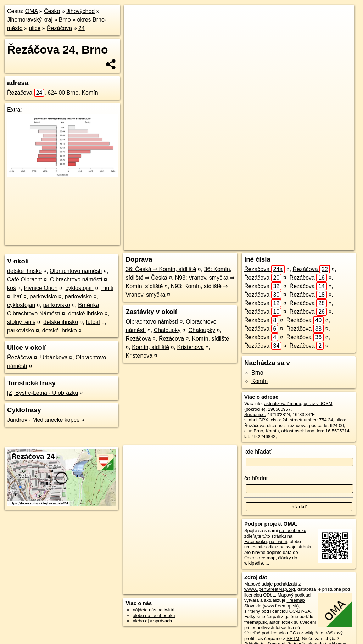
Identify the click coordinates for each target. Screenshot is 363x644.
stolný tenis (21, 322)
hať (18, 296)
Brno (65, 20)
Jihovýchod (80, 11)
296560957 (279, 409)
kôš (12, 288)
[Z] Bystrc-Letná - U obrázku (43, 393)
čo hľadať (256, 478)
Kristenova (190, 347)
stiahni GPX (256, 420)
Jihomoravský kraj (30, 20)
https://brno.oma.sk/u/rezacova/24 (321, 245)
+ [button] (136, 17)
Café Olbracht (25, 279)
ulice (35, 28)
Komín (259, 381)
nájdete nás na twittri (153, 610)
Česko (52, 11)
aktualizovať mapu (283, 404)
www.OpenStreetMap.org (270, 589)
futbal (93, 322)
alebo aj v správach (152, 621)
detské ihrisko (24, 271)
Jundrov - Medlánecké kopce (43, 420)
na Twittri (278, 541)
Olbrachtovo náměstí (76, 271)
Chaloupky (167, 330)
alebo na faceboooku (154, 615)
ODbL (269, 595)
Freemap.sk (266, 245)
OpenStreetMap (229, 245)
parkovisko (43, 296)
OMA (32, 11)
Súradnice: (255, 415)
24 (82, 28)
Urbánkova (54, 357)
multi (107, 288)
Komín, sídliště (210, 339)
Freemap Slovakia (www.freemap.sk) (275, 603)
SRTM (293, 639)
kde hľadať (258, 452)
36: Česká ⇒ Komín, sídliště (161, 269)
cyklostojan (80, 288)
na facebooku (293, 530)
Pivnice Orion (41, 288)
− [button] (136, 28)
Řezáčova (59, 28)
